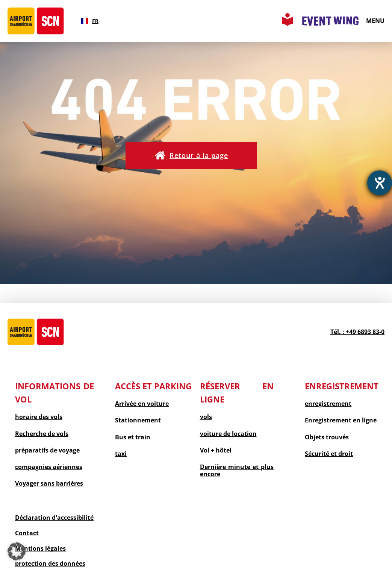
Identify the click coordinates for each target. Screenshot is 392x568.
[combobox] (90, 21)
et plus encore (237, 471)
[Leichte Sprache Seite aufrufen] (288, 24)
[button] (191, 155)
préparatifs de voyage (47, 450)
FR (90, 21)
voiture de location (228, 434)
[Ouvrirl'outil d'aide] (380, 183)
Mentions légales (40, 548)
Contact (27, 533)
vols (206, 417)
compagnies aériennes (49, 467)
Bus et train (133, 437)
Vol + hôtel (216, 450)
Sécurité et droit (329, 454)
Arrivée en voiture (142, 404)
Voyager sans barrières (49, 484)
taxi (121, 454)
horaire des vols (39, 417)
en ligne (341, 420)
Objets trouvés (327, 437)
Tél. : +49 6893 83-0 (357, 332)
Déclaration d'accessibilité (54, 518)
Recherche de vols (42, 434)
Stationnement (138, 420)
